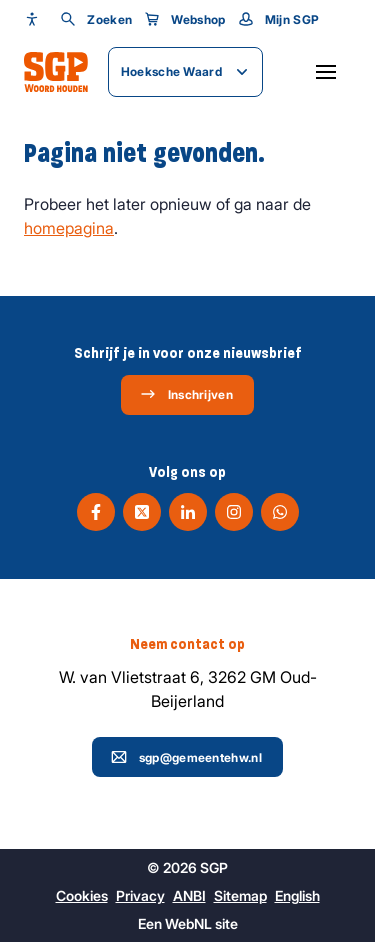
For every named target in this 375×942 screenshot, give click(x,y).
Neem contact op (187, 644)
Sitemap (240, 895)
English (297, 895)
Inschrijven (186, 394)
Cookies (82, 895)
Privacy (140, 895)
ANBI (189, 895)
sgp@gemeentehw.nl (186, 757)
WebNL (188, 923)
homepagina (69, 228)
